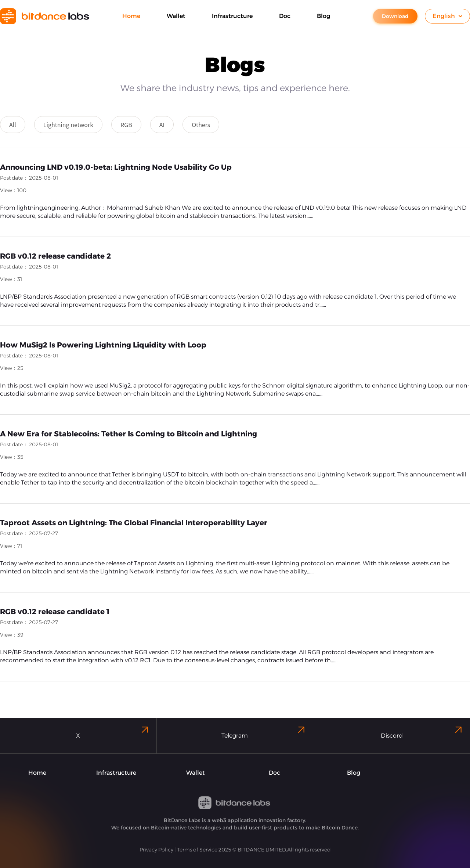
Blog (354, 773)
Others (201, 125)
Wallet (196, 773)
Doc (274, 773)
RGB (126, 125)
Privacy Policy (156, 850)
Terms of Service (197, 850)
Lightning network (68, 125)
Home (37, 773)
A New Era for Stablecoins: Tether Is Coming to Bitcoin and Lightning (129, 434)
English (447, 16)
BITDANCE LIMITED (262, 850)
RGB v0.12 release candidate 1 (55, 612)
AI (162, 125)
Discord (422, 732)
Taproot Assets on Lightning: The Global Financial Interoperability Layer (134, 523)
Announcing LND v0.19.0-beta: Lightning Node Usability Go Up (116, 167)
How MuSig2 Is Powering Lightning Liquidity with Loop (103, 345)
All (13, 125)
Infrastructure (116, 773)
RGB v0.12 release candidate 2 (55, 256)
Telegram (264, 732)
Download (395, 16)
